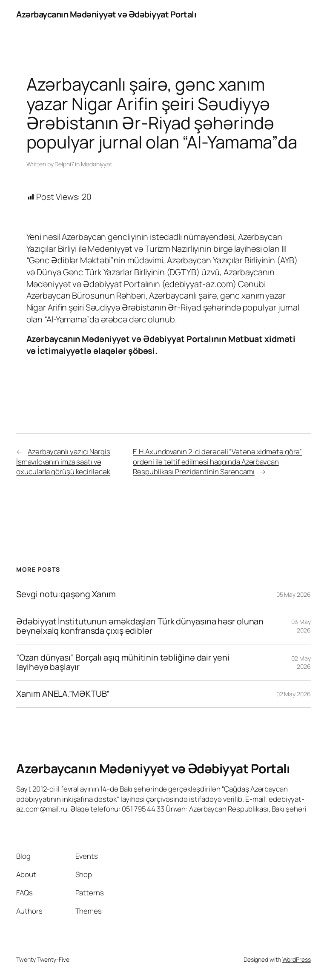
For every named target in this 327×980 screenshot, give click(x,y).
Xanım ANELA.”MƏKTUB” (63, 694)
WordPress (297, 959)
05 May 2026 (294, 594)
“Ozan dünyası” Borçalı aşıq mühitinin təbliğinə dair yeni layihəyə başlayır (123, 662)
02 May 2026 (301, 662)
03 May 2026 (301, 626)
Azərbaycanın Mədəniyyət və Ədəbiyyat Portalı (106, 14)
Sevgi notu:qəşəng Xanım (66, 594)
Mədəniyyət (96, 164)
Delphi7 (64, 164)
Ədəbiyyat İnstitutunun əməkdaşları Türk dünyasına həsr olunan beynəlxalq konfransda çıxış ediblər (140, 626)
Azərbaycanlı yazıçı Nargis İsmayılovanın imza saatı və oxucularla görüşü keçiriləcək (63, 462)
